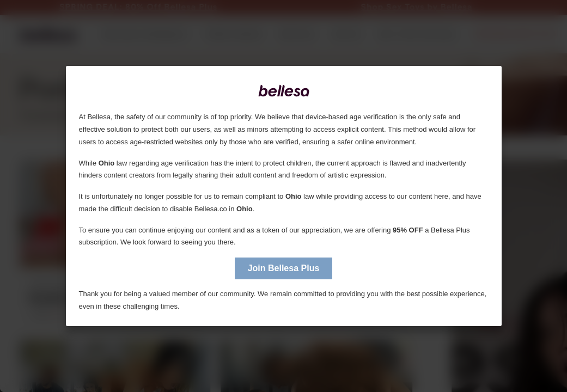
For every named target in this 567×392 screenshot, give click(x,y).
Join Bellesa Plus (284, 268)
